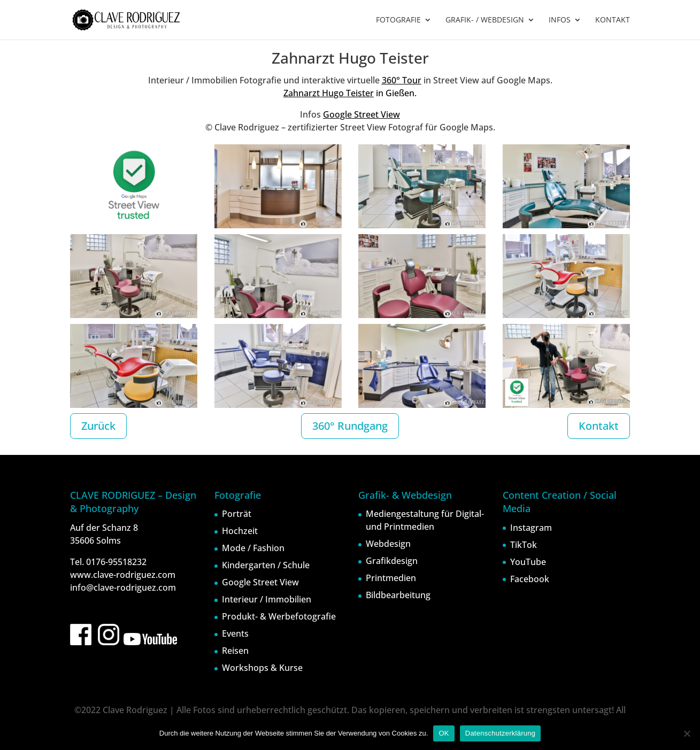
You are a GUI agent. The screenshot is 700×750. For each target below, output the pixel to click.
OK (444, 733)
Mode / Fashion (253, 548)
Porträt (237, 514)
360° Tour (402, 80)
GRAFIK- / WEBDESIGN (485, 20)
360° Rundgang (350, 426)
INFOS (560, 20)
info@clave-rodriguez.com (123, 587)
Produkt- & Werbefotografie (279, 616)
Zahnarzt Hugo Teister (329, 93)
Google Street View (361, 114)
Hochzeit (240, 531)
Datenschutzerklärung (500, 733)
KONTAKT (613, 20)
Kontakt (599, 426)
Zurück (98, 426)
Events (235, 633)
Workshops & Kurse (262, 668)
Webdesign (388, 544)
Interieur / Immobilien (267, 599)
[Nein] (687, 733)
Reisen (235, 651)
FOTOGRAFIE (398, 20)
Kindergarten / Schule (266, 565)
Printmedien (391, 578)
